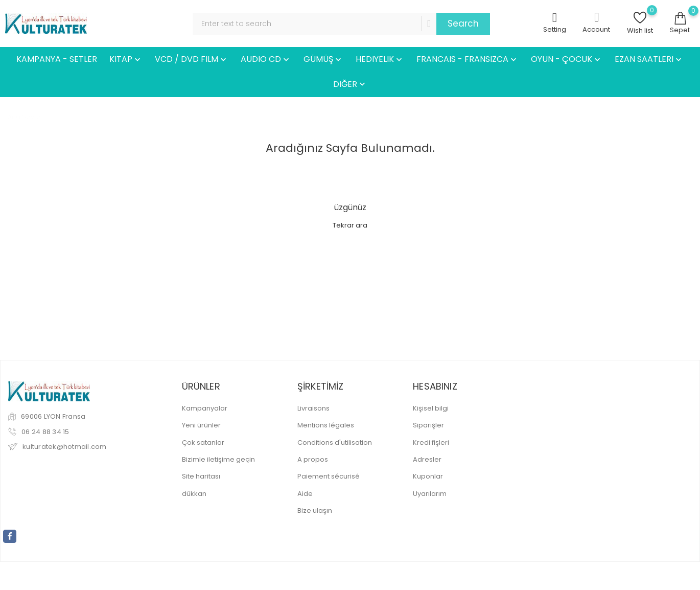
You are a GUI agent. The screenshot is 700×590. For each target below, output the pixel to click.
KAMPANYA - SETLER (57, 59)
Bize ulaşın (315, 510)
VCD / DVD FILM (192, 60)
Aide (305, 494)
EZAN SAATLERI (649, 60)
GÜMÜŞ (323, 60)
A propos (313, 459)
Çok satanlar (203, 442)
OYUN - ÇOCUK (567, 60)
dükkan (194, 494)
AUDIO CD (266, 60)
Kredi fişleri (431, 442)
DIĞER (350, 85)
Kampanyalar (205, 408)
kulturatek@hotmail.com (65, 447)
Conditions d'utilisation (335, 442)
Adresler (427, 459)
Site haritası (201, 476)
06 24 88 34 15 (45, 432)
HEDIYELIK (380, 60)
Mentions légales (326, 425)
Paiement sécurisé (329, 476)
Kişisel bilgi (431, 408)
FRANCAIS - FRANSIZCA (468, 60)
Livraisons (313, 408)
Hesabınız (435, 386)
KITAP (126, 60)
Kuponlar (428, 476)
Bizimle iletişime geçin (218, 459)
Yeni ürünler (201, 425)
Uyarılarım (430, 494)
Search (463, 24)
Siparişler (428, 425)
